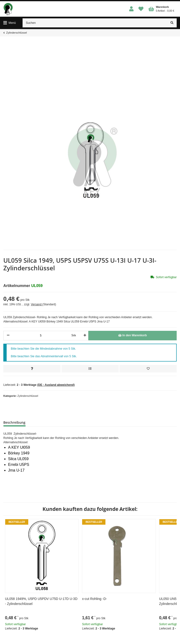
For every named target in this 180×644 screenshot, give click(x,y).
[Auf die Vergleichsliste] (90, 369)
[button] (131, 9)
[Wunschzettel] (141, 9)
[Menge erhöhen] (84, 336)
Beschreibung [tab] (14, 422)
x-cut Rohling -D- (94, 599)
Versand (37, 304)
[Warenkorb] (161, 9)
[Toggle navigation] (10, 23)
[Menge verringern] (8, 336)
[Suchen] (95, 23)
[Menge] (41, 336)
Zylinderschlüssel (28, 396)
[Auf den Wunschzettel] (148, 369)
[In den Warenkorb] (133, 336)
